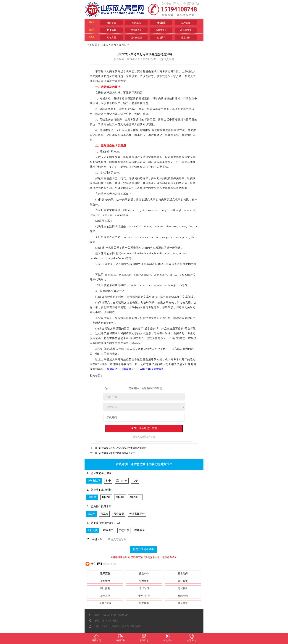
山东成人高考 (108, 45)
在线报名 (168, 638)
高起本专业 (186, 30)
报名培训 (186, 38)
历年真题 (111, 38)
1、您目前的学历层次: (99, 473)
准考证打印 (144, 596)
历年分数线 (136, 38)
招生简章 (111, 30)
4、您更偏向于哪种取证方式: (103, 523)
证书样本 (144, 603)
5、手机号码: (95, 539)
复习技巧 (161, 38)
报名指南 (161, 23)
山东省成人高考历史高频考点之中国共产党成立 (123, 448)
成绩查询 (183, 596)
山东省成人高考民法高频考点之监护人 (118, 453)
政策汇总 (136, 23)
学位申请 (183, 603)
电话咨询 (192, 638)
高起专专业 (161, 30)
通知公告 (111, 23)
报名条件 (144, 573)
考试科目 (183, 588)
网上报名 (105, 588)
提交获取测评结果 (143, 549)
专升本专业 (136, 30)
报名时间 (183, 573)
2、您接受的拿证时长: (99, 490)
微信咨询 (120, 638)
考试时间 (144, 588)
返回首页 (96, 638)
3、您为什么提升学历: (99, 506)
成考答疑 (186, 23)
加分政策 (183, 581)
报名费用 (105, 581)
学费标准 (144, 581)
